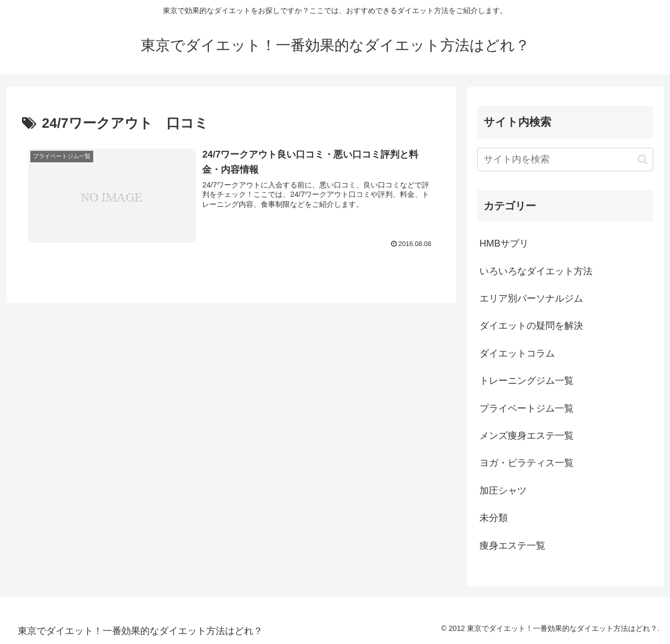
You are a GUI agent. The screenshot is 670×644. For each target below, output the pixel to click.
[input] (565, 159)
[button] (643, 159)
